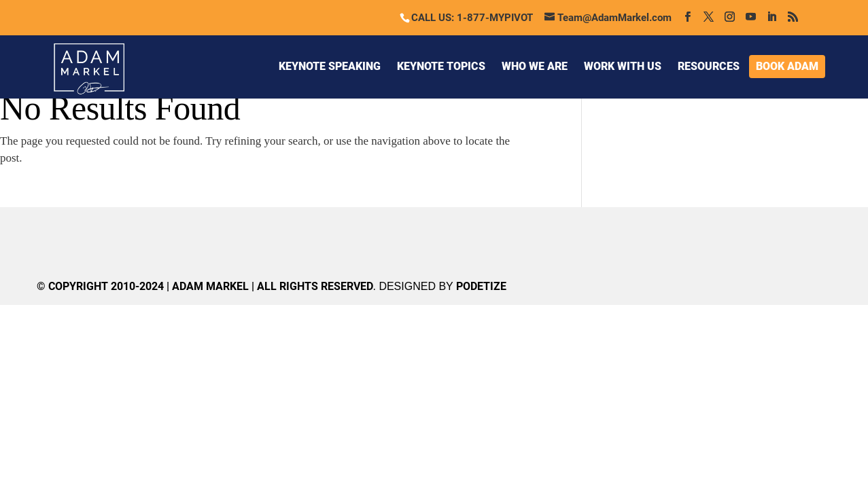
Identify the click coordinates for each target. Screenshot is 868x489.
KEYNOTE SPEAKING (330, 66)
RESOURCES (709, 66)
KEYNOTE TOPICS (441, 66)
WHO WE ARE (535, 66)
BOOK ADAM (787, 66)
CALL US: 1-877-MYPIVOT (472, 18)
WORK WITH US (623, 66)
